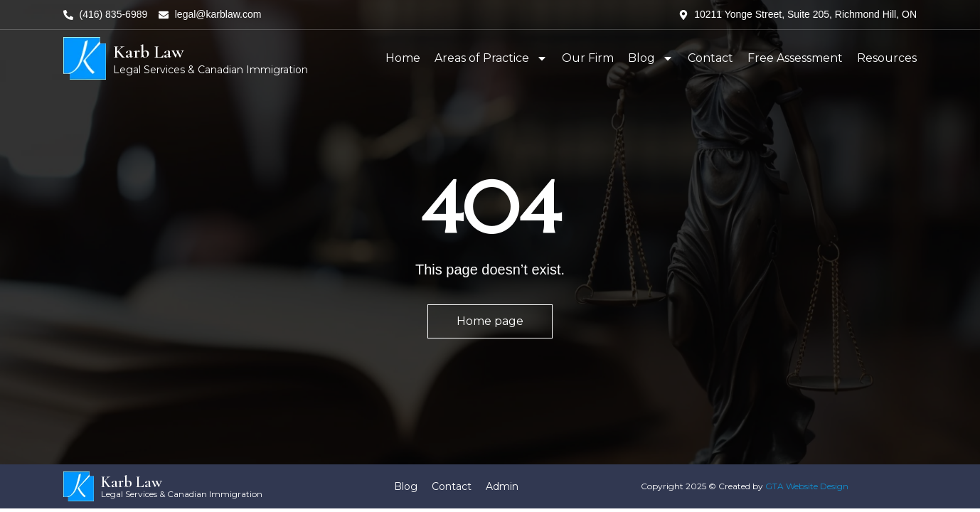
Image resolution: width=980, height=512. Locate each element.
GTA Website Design (807, 486)
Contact (710, 58)
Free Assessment (795, 58)
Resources (887, 58)
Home (403, 58)
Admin (502, 486)
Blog (651, 58)
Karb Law (149, 52)
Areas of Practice (491, 58)
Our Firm (588, 58)
